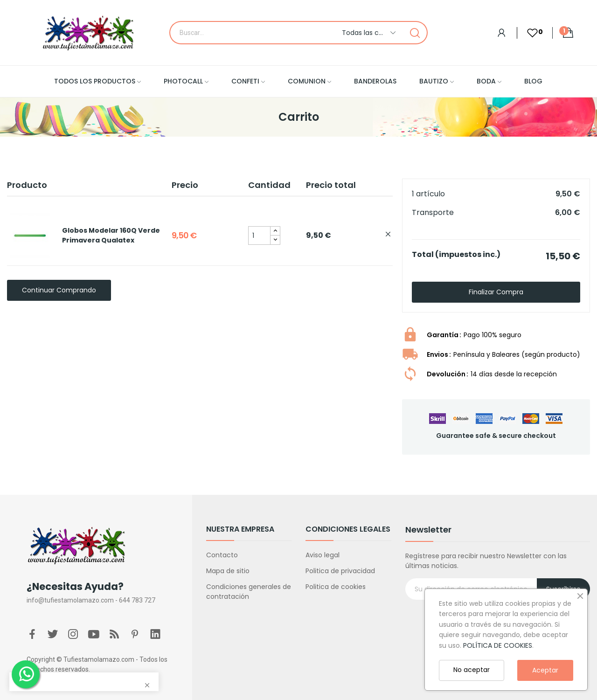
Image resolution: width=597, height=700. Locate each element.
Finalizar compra (496, 292)
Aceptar (545, 670)
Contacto (222, 555)
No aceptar (472, 670)
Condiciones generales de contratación (249, 592)
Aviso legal (323, 555)
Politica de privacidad (340, 571)
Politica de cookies (336, 587)
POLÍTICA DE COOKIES (498, 645)
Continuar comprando (59, 290)
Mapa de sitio (228, 571)
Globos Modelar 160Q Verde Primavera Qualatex (111, 235)
